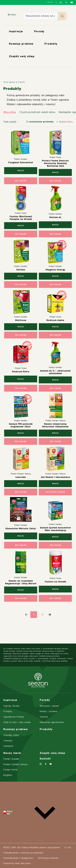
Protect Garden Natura (15, 765)
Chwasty (8, 741)
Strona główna (9, 82)
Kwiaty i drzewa (48, 711)
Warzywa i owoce (49, 706)
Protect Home (10, 770)
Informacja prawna (48, 858)
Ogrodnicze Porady (14, 717)
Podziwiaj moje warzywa (17, 863)
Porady (39, 32)
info (50, 2)
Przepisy (8, 711)
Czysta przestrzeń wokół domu (37, 112)
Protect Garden (11, 759)
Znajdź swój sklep (22, 57)
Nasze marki (12, 753)
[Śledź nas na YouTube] (72, 2)
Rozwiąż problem (21, 44)
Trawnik (44, 717)
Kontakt (45, 759)
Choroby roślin (11, 735)
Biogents (8, 775)
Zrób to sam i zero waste (17, 722)
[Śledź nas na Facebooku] (66, 2)
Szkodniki (8, 746)
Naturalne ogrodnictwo (52, 722)
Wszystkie (10, 112)
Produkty (51, 44)
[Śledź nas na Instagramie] (61, 2)
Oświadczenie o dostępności (18, 858)
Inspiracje (16, 32)
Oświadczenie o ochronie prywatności (23, 853)
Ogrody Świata (11, 706)
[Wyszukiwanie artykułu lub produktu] (40, 16)
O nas (68, 848)
